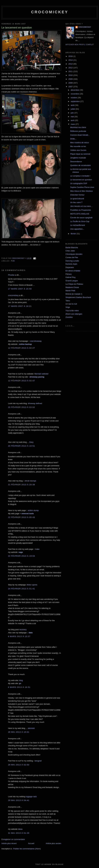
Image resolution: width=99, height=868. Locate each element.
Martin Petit (70, 291)
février (74, 234)
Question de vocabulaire (80, 165)
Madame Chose (72, 287)
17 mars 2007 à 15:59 (20, 289)
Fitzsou (69, 274)
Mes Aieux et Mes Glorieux (81, 191)
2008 (71, 83)
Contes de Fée (72, 257)
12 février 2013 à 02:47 (21, 381)
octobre (74, 98)
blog (21, 680)
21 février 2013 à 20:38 (21, 485)
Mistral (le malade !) (74, 294)
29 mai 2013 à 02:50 (19, 765)
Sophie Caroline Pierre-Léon (82, 187)
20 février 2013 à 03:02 (21, 407)
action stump (33, 510)
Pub (13, 261)
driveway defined (35, 403)
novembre (75, 94)
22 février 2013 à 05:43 (21, 517)
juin (73, 113)
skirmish (31, 728)
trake (37, 549)
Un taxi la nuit (71, 304)
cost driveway (36, 341)
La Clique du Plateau (74, 284)
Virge (68, 307)
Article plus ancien (54, 843)
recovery (23, 630)
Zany (31, 442)
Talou (68, 301)
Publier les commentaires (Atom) (27, 849)
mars (73, 124)
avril (73, 120)
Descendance (76, 162)
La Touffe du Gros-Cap (80, 221)
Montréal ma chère (78, 127)
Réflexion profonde (78, 131)
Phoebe (11, 275)
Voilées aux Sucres (78, 150)
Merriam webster (41, 374)
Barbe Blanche (72, 248)
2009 (71, 79)
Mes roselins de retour (80, 143)
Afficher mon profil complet (80, 45)
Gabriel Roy (71, 277)
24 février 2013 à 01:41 (21, 589)
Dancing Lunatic (72, 261)
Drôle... (73, 139)
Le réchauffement (78, 225)
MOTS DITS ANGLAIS (80, 214)
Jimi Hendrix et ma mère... (81, 206)
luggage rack (31, 797)
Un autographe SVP (79, 183)
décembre (75, 90)
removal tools (28, 513)
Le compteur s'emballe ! (80, 176)
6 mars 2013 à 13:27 (19, 636)
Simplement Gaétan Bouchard (78, 297)
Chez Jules (70, 251)
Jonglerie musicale (78, 158)
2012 (71, 68)
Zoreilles (69, 317)
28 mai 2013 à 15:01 (19, 732)
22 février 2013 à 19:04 (21, 556)
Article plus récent (9, 843)
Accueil (31, 843)
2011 (71, 71)
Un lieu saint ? (76, 202)
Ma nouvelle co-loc (78, 146)
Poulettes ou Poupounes (81, 210)
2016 (71, 56)
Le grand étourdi (77, 199)
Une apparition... (77, 229)
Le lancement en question (81, 180)
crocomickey (50, 12)
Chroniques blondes (74, 254)
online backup (25, 344)
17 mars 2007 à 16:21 (20, 306)
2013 (71, 64)
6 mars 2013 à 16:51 (19, 687)
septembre (75, 101)
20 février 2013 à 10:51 (21, 446)
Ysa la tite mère (72, 311)
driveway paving (37, 377)
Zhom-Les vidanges (74, 314)
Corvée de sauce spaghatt (81, 218)
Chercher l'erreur (77, 195)
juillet (73, 109)
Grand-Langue (72, 281)
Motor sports (32, 585)
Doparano (70, 267)
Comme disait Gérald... (80, 135)
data (31, 633)
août (73, 105)
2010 (71, 75)
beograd (38, 761)
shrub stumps (30, 481)
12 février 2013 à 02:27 (21, 348)
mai (73, 117)
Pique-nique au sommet (80, 154)
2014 (71, 60)
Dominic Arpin (71, 264)
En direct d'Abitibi (73, 271)
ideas (20, 829)
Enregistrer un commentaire (13, 839)
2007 (71, 87)
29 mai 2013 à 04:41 (19, 800)
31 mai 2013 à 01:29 (19, 833)
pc (20, 683)
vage (21, 552)
